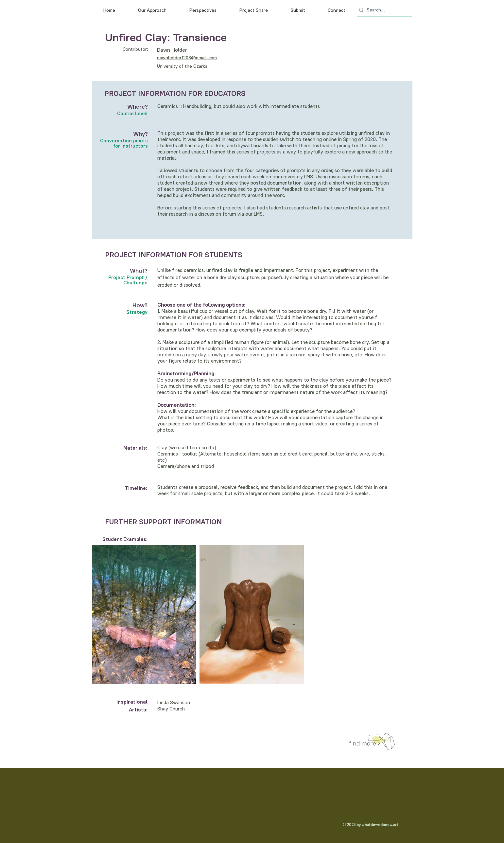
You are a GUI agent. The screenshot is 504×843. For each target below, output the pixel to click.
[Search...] (382, 10)
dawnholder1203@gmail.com (187, 58)
